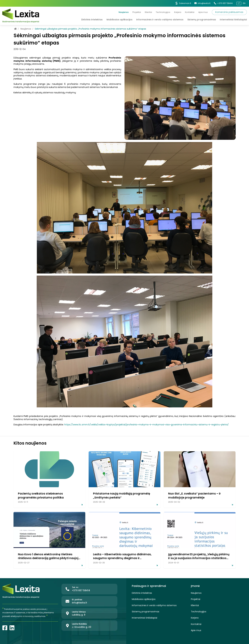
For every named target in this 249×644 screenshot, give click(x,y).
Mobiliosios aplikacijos (144, 599)
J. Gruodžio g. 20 (82, 627)
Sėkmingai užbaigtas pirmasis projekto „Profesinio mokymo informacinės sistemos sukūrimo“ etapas (90, 29)
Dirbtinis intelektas (142, 593)
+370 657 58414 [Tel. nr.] (223, 3)
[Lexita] (21, 16)
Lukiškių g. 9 (79, 615)
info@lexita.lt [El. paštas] (202, 3)
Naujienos (26, 29)
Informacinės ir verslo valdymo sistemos (154, 605)
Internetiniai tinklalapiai (145, 618)
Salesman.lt (183, 3)
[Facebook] (5, 628)
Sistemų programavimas (146, 612)
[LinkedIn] (12, 628)
